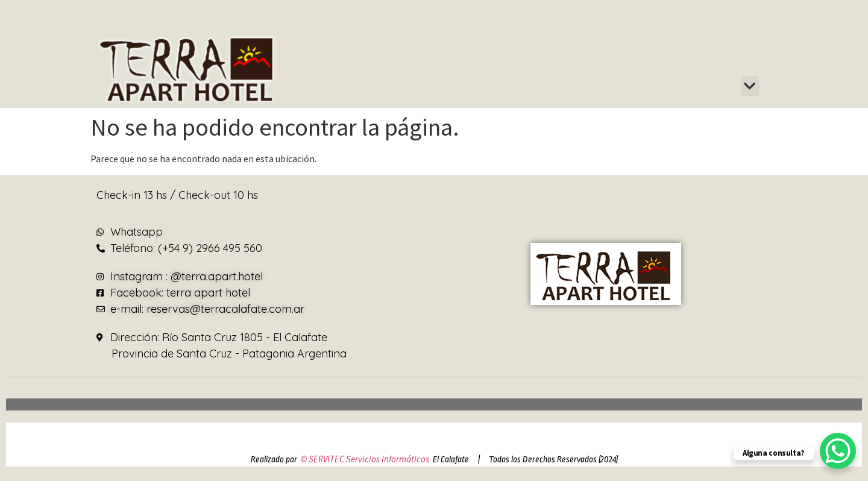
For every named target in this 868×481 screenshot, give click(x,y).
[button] (750, 86)
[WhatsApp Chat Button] (838, 451)
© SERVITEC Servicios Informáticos (365, 459)
